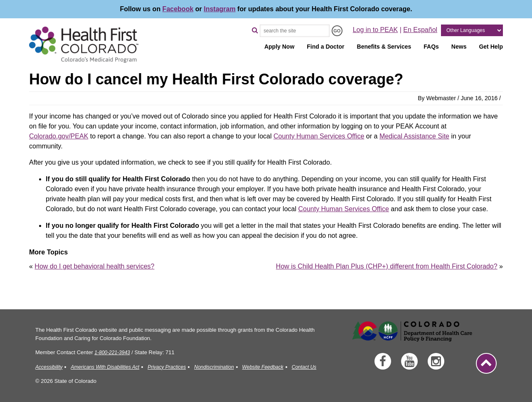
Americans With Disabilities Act (105, 367)
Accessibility (49, 367)
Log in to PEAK (376, 30)
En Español (420, 30)
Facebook (178, 9)
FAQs (431, 47)
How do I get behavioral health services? (94, 266)
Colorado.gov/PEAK (59, 136)
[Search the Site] (295, 31)
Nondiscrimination (214, 367)
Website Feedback (263, 367)
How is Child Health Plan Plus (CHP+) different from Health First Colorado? (387, 266)
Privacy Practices (167, 367)
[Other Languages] (472, 30)
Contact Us (304, 367)
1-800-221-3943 (112, 353)
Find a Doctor (325, 47)
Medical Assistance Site (414, 136)
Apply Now (279, 47)
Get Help (491, 47)
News (459, 47)
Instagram (219, 9)
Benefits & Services (384, 47)
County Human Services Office (319, 136)
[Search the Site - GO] (337, 31)
